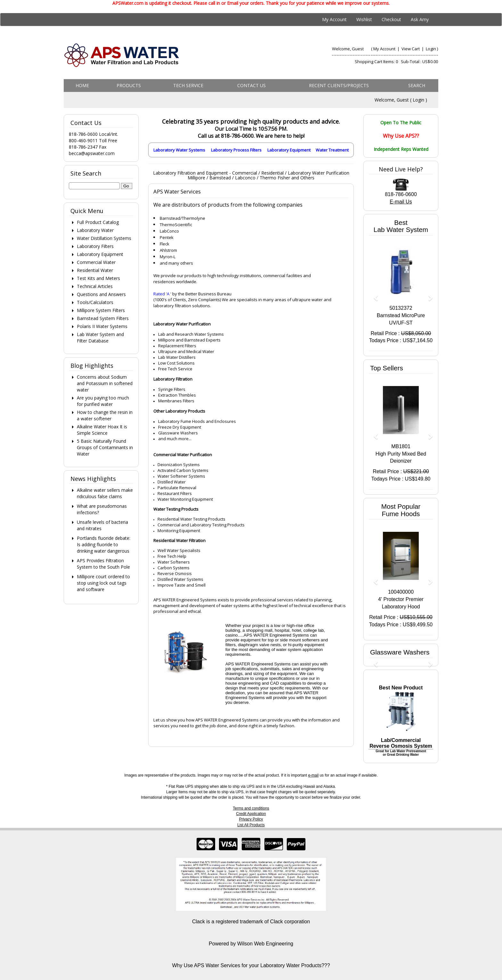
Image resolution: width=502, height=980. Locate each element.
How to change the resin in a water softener (105, 415)
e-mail (313, 775)
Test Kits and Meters (98, 278)
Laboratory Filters (95, 246)
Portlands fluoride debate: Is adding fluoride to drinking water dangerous (104, 544)
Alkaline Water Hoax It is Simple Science (102, 430)
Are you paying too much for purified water (103, 401)
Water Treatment (332, 150)
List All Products (251, 825)
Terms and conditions (251, 808)
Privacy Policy (251, 819)
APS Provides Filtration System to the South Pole (103, 564)
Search (417, 85)
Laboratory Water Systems (179, 150)
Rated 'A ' (162, 294)
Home (82, 85)
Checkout (391, 19)
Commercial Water (96, 262)
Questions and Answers (101, 294)
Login (431, 49)
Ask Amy (420, 19)
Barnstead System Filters (103, 318)
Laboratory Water (95, 230)
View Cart (411, 49)
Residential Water (95, 270)
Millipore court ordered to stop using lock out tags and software (103, 583)
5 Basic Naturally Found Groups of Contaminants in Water (105, 447)
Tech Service (188, 85)
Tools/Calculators (95, 302)
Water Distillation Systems (104, 238)
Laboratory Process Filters (236, 150)
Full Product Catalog (98, 222)
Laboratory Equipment (289, 150)
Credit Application (251, 814)
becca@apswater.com (92, 153)
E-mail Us (401, 202)
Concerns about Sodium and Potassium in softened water (105, 383)
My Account (334, 19)
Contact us (251, 85)
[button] (373, 295)
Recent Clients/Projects (339, 85)
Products (129, 85)
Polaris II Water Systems (102, 326)
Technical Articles (95, 286)
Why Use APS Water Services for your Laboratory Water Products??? (251, 965)
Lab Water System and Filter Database (100, 338)
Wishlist (364, 19)
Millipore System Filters (101, 310)
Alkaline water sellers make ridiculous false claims (105, 493)
